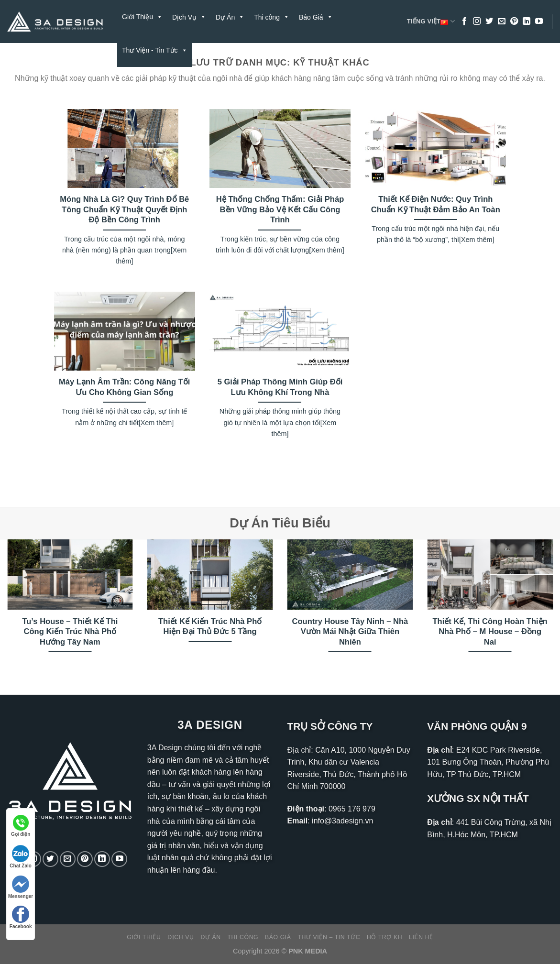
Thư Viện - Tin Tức (155, 50)
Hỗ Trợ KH (218, 50)
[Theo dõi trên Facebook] (464, 22)
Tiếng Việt (431, 22)
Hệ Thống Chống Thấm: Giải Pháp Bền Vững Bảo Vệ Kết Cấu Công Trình (280, 209)
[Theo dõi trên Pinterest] (514, 22)
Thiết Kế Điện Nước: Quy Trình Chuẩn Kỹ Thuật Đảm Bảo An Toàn (436, 204)
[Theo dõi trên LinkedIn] (527, 22)
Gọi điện (21, 826)
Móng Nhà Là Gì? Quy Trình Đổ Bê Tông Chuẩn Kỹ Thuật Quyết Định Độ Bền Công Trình (124, 209)
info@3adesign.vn (342, 821)
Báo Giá (278, 937)
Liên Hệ (259, 50)
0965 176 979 (352, 809)
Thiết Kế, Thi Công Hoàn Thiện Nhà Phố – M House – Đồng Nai (490, 632)
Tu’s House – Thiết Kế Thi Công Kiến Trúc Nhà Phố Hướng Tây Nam (70, 632)
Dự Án (210, 937)
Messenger (21, 887)
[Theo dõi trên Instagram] (477, 22)
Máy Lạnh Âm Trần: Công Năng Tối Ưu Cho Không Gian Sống (124, 387)
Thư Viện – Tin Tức (329, 937)
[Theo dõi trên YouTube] (539, 22)
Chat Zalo (21, 857)
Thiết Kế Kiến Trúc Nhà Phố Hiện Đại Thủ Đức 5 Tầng (210, 627)
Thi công (243, 937)
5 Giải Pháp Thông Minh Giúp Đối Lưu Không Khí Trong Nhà (280, 387)
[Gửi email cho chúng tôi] (502, 22)
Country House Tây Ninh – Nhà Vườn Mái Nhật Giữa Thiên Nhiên (350, 632)
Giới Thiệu (142, 17)
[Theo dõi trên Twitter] (489, 22)
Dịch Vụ (181, 937)
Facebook (21, 917)
